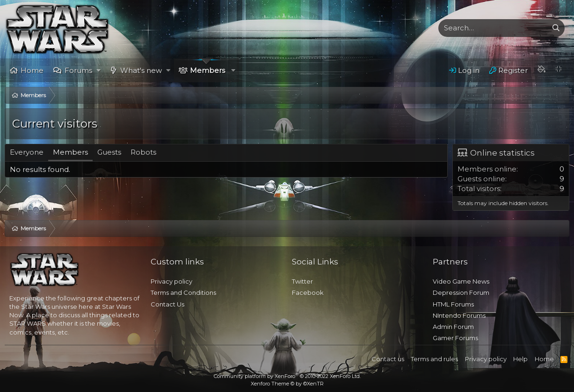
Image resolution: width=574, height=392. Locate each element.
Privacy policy (171, 281)
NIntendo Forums (459, 315)
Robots (143, 152)
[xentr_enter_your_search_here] (493, 28)
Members (207, 70)
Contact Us (167, 304)
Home (32, 70)
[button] (98, 70)
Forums (78, 70)
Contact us (388, 359)
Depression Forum (461, 292)
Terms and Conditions (183, 292)
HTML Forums (453, 304)
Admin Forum (453, 327)
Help (520, 359)
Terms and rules (434, 359)
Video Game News (461, 281)
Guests (109, 152)
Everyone (27, 152)
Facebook (308, 292)
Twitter (302, 281)
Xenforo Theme (287, 384)
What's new (141, 70)
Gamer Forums (455, 338)
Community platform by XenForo (287, 376)
